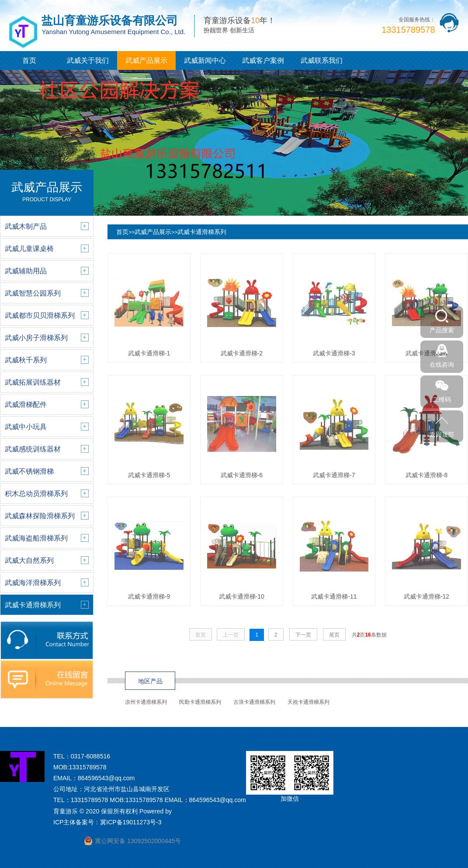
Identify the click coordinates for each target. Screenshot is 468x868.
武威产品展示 (146, 60)
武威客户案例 (263, 60)
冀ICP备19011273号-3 (131, 822)
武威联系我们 (322, 60)
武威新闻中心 (205, 60)
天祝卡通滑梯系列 (309, 702)
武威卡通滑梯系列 (202, 232)
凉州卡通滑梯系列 (146, 702)
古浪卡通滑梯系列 (254, 702)
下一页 (303, 635)
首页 (29, 60)
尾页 (334, 635)
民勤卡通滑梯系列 (200, 702)
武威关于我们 (88, 60)
